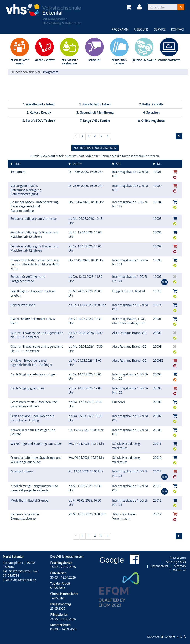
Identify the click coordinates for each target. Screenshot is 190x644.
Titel (15, 164)
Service (160, 29)
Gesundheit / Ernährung (69, 62)
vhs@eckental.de (24, 580)
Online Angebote (169, 60)
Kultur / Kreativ (45, 60)
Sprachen (94, 60)
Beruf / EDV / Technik (119, 62)
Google (112, 560)
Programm (120, 29)
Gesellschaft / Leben (20, 62)
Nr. (157, 164)
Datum (75, 164)
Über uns (141, 29)
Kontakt (178, 29)
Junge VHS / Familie (144, 60)
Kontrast (155, 637)
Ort (117, 164)
